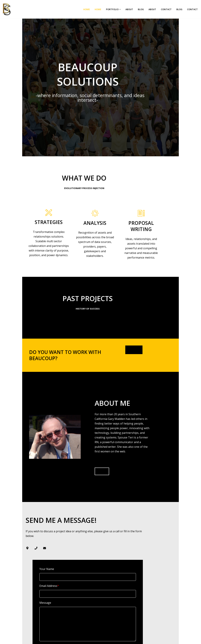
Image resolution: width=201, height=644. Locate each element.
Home (86, 9)
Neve (84, 640)
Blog (140, 9)
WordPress (113, 640)
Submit (28, 604)
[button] (119, 9)
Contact (166, 9)
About (129, 9)
